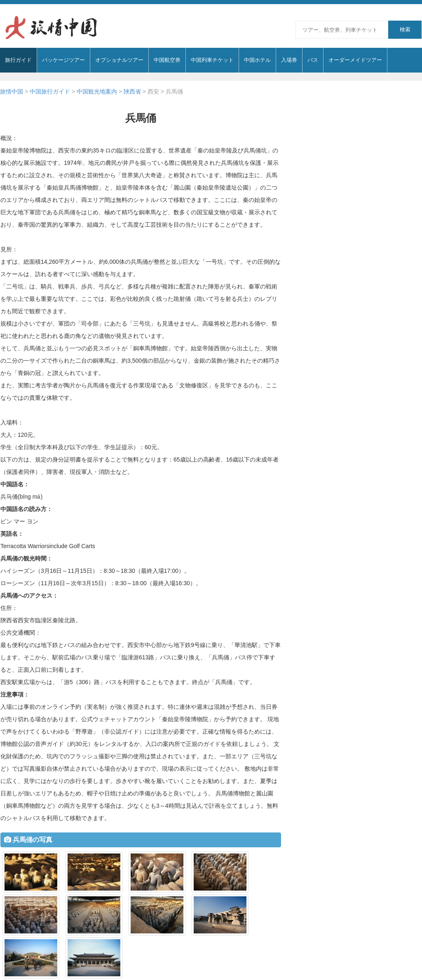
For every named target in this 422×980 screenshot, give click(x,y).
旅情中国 (12, 91)
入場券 (289, 60)
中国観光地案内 (97, 91)
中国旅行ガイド (50, 91)
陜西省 (132, 91)
